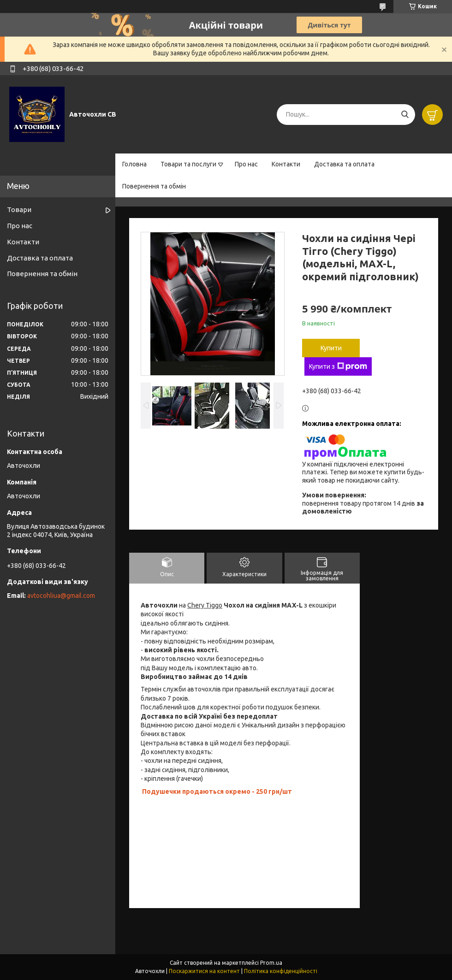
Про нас (246, 164)
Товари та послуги (188, 164)
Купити (331, 348)
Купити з (338, 366)
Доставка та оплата (344, 164)
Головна (134, 164)
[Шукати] (405, 115)
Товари (19, 210)
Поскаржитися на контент (204, 971)
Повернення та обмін (154, 186)
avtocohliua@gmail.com (61, 596)
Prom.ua (271, 963)
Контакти (286, 164)
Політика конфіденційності (281, 971)
